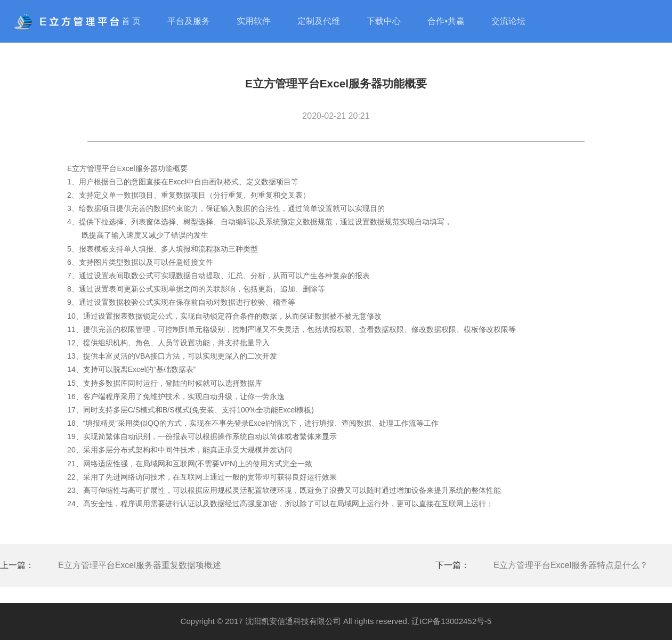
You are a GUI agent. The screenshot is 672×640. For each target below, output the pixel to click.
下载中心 (384, 21)
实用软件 (254, 21)
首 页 (131, 21)
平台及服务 (189, 21)
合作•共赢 (446, 21)
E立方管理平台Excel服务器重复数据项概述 (140, 565)
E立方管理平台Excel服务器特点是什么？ (571, 565)
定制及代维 (319, 21)
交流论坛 (508, 21)
